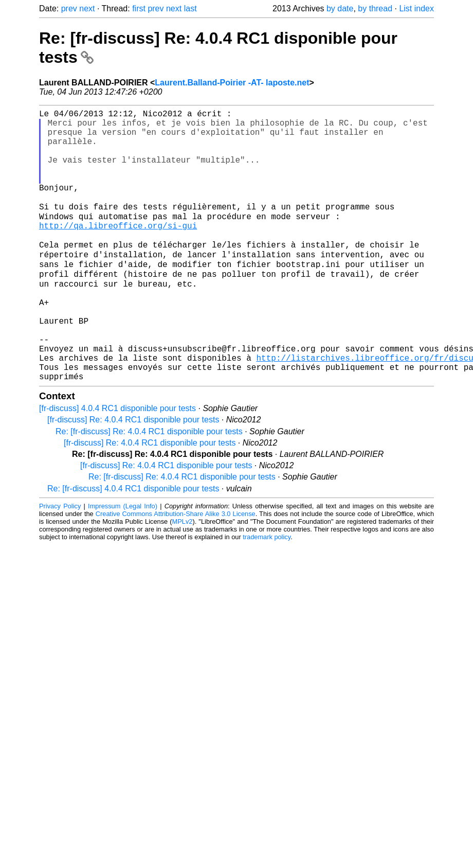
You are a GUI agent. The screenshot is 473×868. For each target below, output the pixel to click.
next (87, 8)
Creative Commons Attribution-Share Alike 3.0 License (176, 570)
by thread (375, 8)
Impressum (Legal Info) (123, 562)
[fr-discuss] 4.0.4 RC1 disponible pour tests (117, 464)
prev (69, 8)
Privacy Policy (60, 562)
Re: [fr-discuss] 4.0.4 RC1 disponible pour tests (133, 545)
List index (416, 8)
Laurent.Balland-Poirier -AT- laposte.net (232, 83)
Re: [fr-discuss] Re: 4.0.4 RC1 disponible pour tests (149, 488)
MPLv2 (183, 578)
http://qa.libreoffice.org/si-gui (118, 251)
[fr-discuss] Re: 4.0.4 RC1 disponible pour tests (133, 476)
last (190, 8)
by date (340, 8)
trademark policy (267, 593)
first (139, 8)
